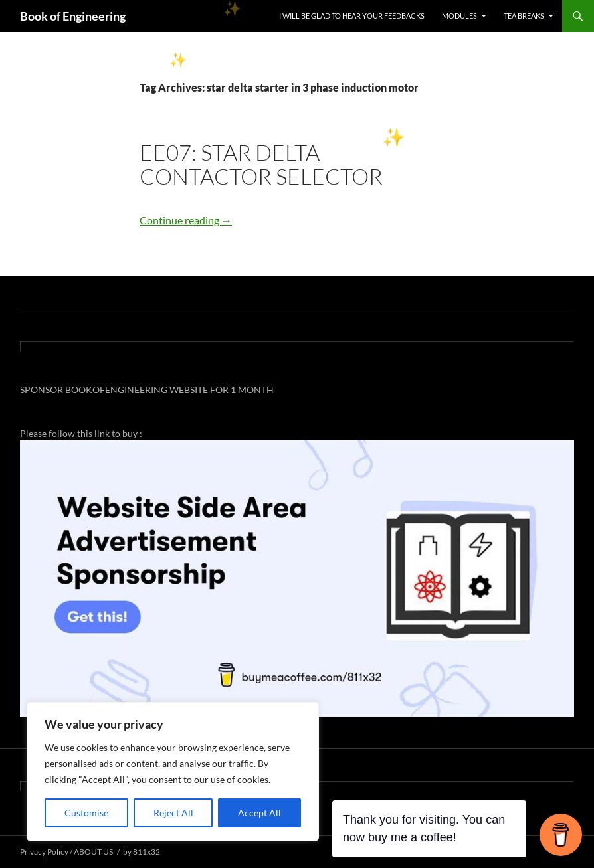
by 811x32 (142, 852)
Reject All (173, 813)
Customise (86, 813)
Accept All (259, 813)
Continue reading (186, 220)
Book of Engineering (73, 16)
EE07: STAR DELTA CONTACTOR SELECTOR (261, 164)
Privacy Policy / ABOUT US (66, 852)
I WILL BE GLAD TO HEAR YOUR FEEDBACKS (352, 16)
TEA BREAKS (524, 16)
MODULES (459, 16)
